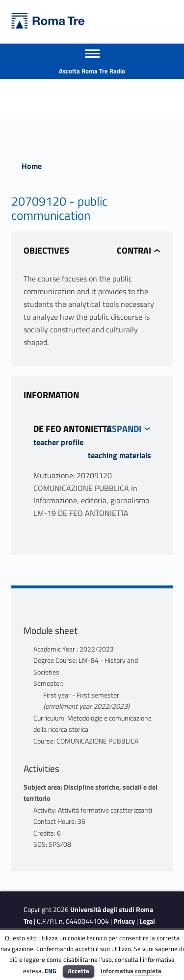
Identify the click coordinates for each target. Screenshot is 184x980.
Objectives (46, 250)
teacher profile (58, 442)
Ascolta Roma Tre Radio (92, 71)
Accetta (79, 971)
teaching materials (119, 455)
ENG (51, 971)
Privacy (124, 921)
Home (32, 166)
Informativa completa (131, 971)
